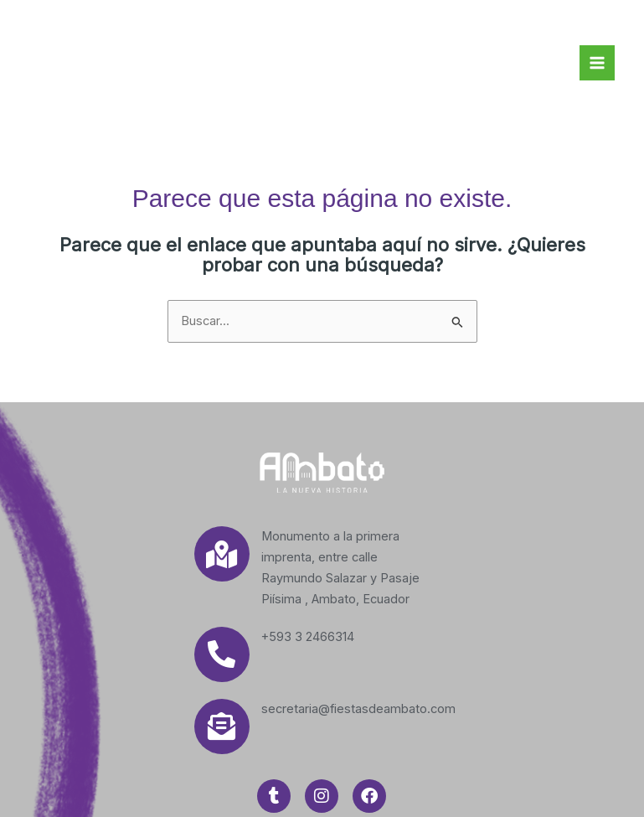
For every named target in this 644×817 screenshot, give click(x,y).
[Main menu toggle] (597, 63)
